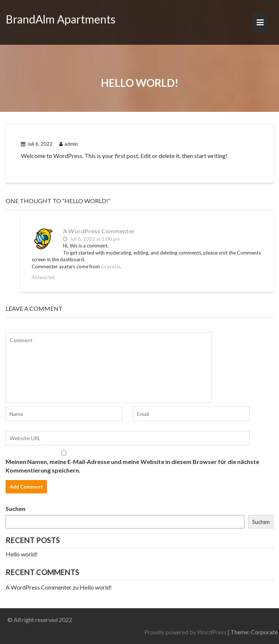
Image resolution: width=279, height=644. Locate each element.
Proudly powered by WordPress (217, 632)
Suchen (15, 509)
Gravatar (111, 266)
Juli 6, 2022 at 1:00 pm (91, 239)
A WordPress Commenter (99, 231)
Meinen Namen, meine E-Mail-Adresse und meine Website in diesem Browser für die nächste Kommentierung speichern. (132, 466)
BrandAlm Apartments (61, 19)
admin (69, 144)
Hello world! (22, 554)
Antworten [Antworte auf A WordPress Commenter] (43, 277)
